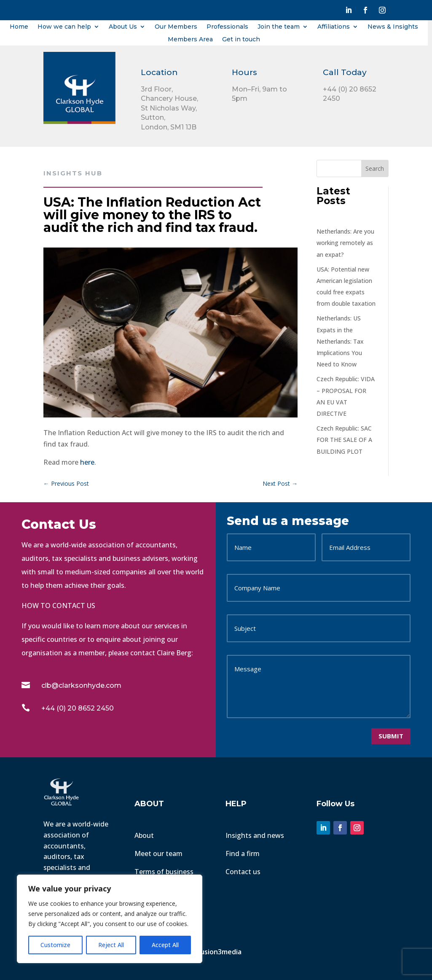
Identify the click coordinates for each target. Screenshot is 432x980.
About (144, 835)
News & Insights (393, 27)
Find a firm (243, 853)
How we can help (64, 27)
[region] (110, 919)
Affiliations (334, 27)
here (87, 462)
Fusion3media (220, 952)
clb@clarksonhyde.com (81, 685)
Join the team (279, 27)
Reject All (111, 945)
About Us (123, 27)
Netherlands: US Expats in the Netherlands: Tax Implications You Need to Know (340, 341)
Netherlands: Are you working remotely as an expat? (345, 243)
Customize (55, 945)
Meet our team (158, 853)
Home (19, 27)
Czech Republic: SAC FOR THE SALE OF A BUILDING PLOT (344, 440)
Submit (391, 736)
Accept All (165, 945)
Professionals (227, 27)
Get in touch (241, 40)
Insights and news (255, 835)
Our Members (176, 27)
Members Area (190, 40)
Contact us (243, 872)
